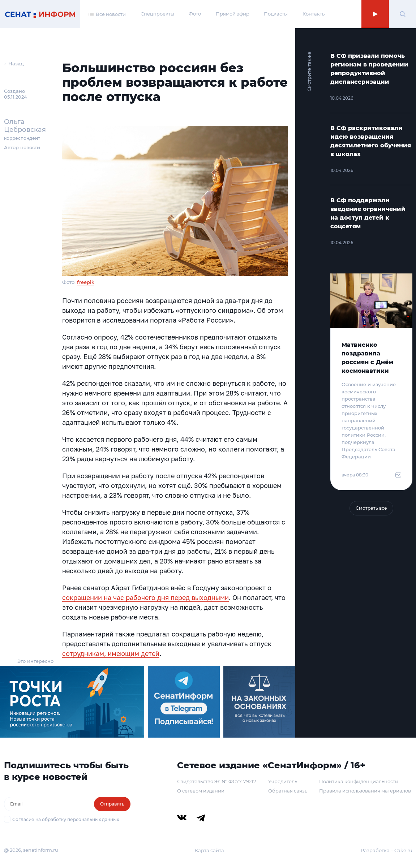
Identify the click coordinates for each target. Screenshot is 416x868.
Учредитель (283, 781)
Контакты (314, 14)
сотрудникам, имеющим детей (111, 653)
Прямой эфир (233, 14)
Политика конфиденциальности (359, 781)
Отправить (112, 804)
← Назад (14, 64)
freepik (86, 282)
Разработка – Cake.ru (387, 850)
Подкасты (276, 14)
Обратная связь (288, 791)
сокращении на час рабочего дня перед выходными (145, 597)
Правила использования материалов (365, 791)
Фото (195, 14)
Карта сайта (209, 850)
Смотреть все (371, 508)
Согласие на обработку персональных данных (66, 819)
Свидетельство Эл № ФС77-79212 (216, 781)
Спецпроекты (157, 14)
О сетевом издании (201, 791)
